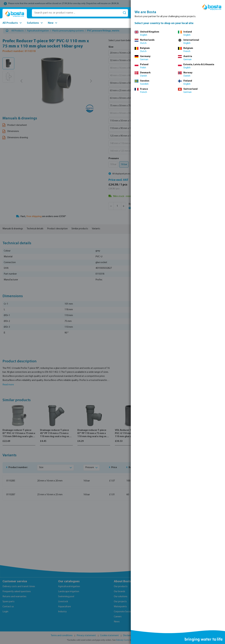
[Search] (125, 13)
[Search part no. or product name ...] (77, 13)
